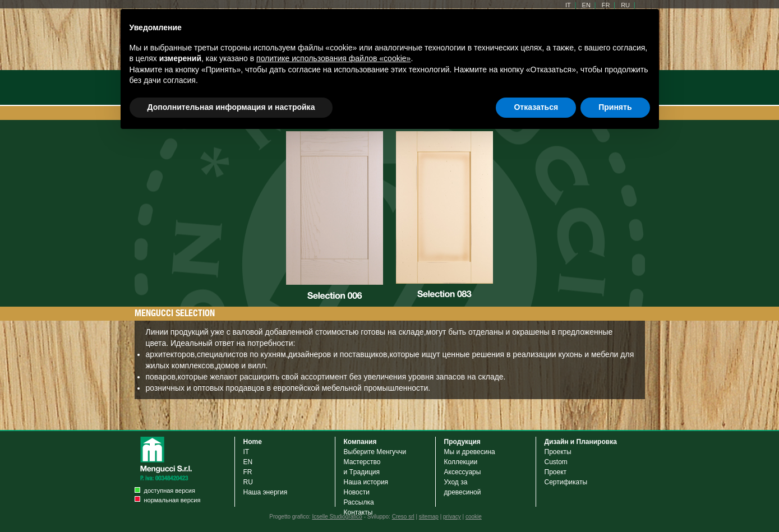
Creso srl (403, 517)
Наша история (366, 482)
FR (248, 472)
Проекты (558, 452)
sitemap (429, 517)
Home (253, 442)
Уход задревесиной (463, 487)
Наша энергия (266, 492)
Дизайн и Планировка (581, 442)
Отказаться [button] (536, 107)
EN (248, 462)
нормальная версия (172, 500)
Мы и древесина (470, 452)
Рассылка (359, 502)
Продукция (462, 442)
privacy (452, 517)
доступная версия (170, 491)
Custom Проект (556, 467)
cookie (474, 517)
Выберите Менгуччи (375, 452)
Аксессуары (465, 472)
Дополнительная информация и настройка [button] (231, 107)
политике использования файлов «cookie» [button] (333, 58)
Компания (360, 442)
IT (246, 452)
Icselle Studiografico (337, 517)
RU (248, 482)
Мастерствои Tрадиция (362, 467)
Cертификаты (566, 482)
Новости (357, 492)
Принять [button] (615, 107)
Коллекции (461, 462)
